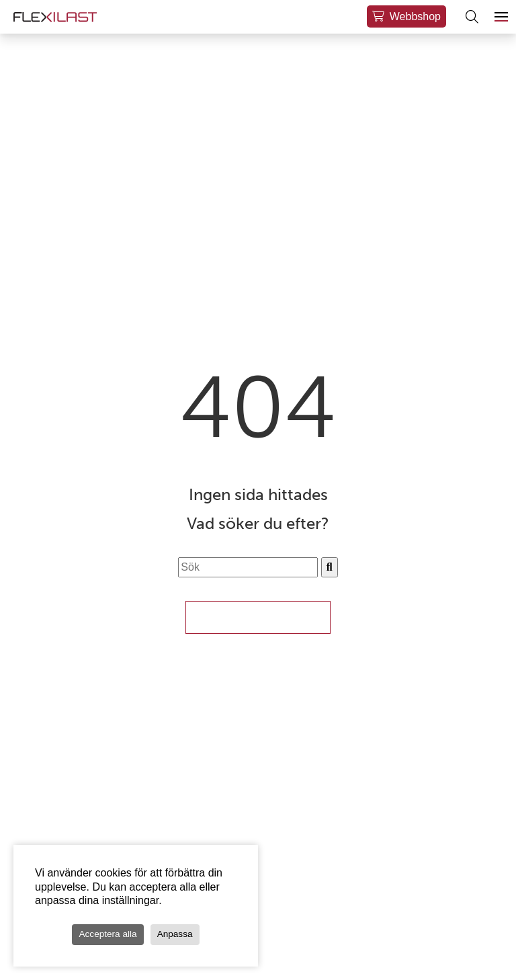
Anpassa (175, 934)
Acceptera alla (107, 934)
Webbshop (415, 16)
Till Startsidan (258, 617)
